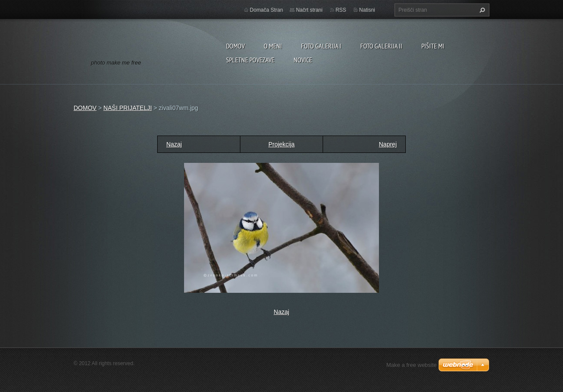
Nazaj (174, 144)
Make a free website (411, 365)
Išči (481, 10)
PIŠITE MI (433, 46)
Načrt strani (309, 10)
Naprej (388, 144)
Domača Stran (267, 10)
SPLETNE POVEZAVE (250, 60)
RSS (341, 10)
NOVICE (303, 60)
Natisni (367, 10)
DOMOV (235, 46)
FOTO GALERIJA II (381, 46)
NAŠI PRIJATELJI (128, 108)
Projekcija (282, 144)
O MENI (273, 46)
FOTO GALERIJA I (321, 46)
